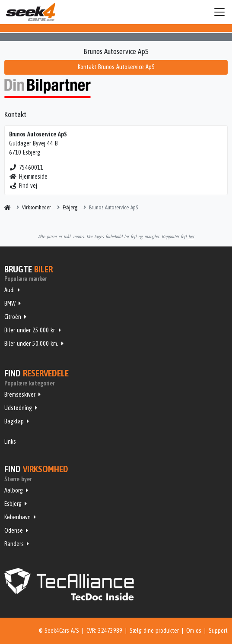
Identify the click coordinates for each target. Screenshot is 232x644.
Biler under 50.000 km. (31, 344)
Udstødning (18, 408)
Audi (10, 290)
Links (10, 442)
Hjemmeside (28, 177)
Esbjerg (13, 504)
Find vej (23, 186)
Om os (194, 631)
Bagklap (14, 421)
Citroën (13, 317)
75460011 (26, 167)
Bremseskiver (20, 395)
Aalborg (14, 490)
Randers (14, 544)
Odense (14, 530)
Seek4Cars (31, 12)
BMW (10, 303)
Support (218, 631)
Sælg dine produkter (154, 631)
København (17, 517)
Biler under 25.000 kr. (30, 330)
